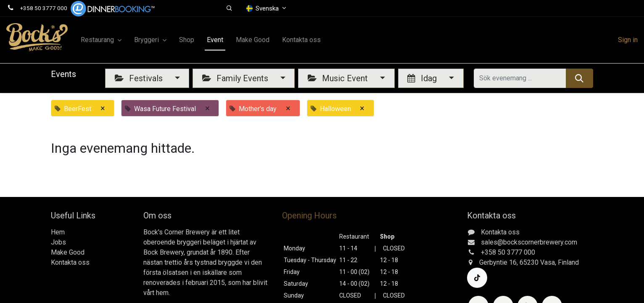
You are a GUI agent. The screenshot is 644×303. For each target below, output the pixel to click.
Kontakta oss (70, 262)
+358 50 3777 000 (44, 8)
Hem (58, 232)
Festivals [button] (140, 78)
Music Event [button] (339, 78)
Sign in (628, 40)
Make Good (68, 252)
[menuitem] (187, 40)
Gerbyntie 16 (498, 262)
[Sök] (579, 78)
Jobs (58, 242)
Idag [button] (423, 78)
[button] (230, 8)
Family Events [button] (236, 78)
